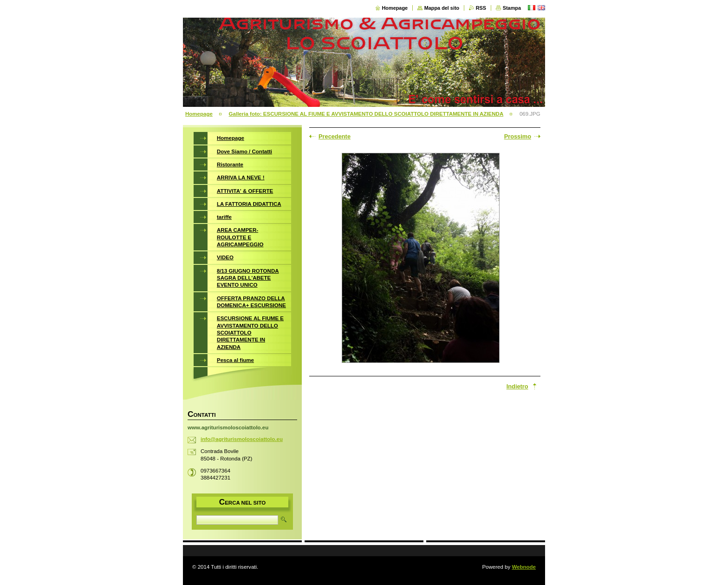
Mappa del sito (442, 8)
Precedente (335, 136)
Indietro (517, 386)
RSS (481, 8)
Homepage (395, 8)
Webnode (524, 567)
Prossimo (518, 136)
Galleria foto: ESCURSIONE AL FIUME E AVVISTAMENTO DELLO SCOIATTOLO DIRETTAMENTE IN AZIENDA (366, 114)
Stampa (512, 8)
